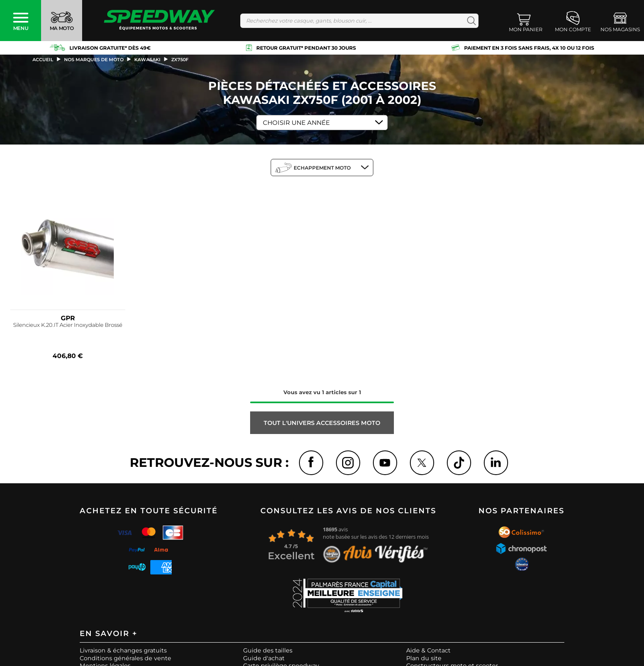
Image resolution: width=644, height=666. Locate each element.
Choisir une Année (296, 123)
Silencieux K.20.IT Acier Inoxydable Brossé (68, 325)
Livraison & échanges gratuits (123, 651)
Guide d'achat (264, 658)
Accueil (43, 60)
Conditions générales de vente (125, 658)
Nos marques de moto (94, 60)
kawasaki (147, 60)
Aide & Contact (428, 651)
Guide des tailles (268, 651)
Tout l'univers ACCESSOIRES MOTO (322, 423)
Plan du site (424, 658)
